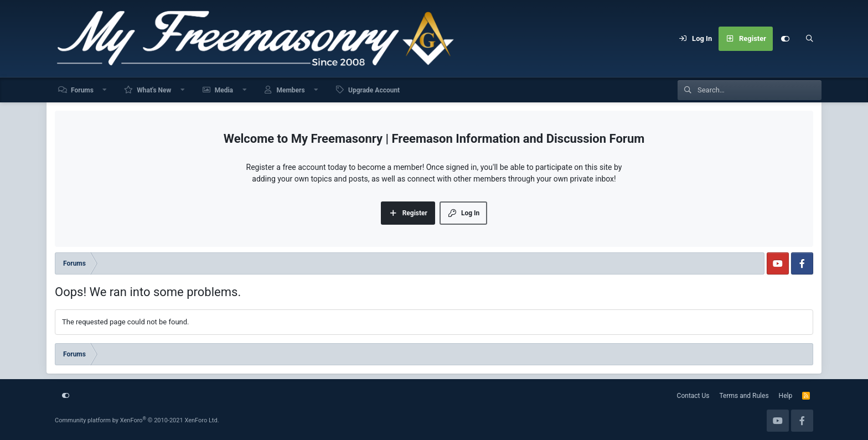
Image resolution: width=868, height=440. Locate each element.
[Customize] (785, 39)
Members (290, 90)
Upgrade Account (374, 90)
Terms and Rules (744, 396)
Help (786, 396)
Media (224, 90)
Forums (82, 90)
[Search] (809, 39)
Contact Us (693, 396)
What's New (154, 90)
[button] (105, 90)
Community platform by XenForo (137, 420)
